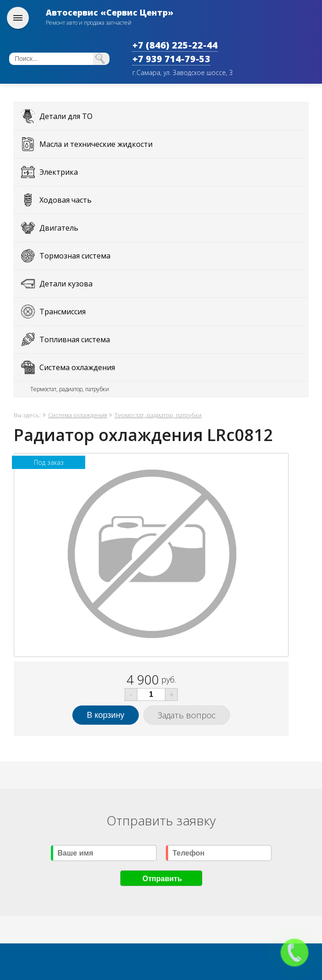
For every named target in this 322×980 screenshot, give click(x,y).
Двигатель (59, 228)
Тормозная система (75, 256)
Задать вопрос (187, 715)
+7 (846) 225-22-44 (175, 45)
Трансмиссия (63, 312)
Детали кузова (66, 284)
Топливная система (75, 339)
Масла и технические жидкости (96, 144)
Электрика (59, 172)
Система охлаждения (77, 367)
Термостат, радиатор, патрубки (70, 389)
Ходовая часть (65, 200)
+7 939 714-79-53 (171, 59)
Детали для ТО (66, 116)
